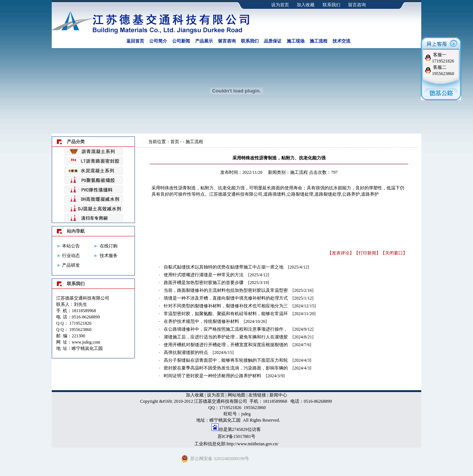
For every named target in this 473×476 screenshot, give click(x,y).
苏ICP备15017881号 (237, 436)
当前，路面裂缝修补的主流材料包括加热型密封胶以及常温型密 (226, 290)
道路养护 (370, 194)
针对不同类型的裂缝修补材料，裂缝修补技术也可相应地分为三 (226, 306)
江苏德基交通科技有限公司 (236, 194)
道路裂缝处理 (328, 194)
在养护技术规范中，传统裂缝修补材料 (201, 321)
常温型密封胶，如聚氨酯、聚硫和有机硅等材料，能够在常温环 (226, 314)
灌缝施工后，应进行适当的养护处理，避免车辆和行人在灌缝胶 (226, 337)
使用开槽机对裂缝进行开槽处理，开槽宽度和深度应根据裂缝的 (226, 345)
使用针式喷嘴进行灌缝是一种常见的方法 (204, 275)
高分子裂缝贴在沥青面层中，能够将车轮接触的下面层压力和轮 (226, 360)
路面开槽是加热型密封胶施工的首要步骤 (204, 283)
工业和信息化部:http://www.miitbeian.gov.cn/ (236, 444)
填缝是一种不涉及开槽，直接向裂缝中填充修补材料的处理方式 (226, 298)
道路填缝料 (275, 194)
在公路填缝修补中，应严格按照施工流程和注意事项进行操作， (226, 329)
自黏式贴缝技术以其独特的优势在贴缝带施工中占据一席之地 (224, 267)
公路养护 (351, 194)
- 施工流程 (193, 142)
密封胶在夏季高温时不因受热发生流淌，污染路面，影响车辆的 (226, 368)
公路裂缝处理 (300, 194)
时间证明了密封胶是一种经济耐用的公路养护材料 (212, 376)
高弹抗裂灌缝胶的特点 (186, 352)
